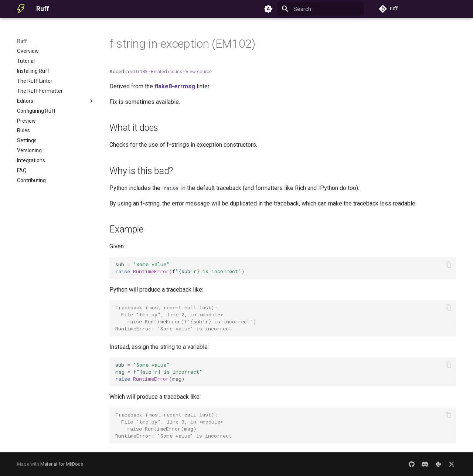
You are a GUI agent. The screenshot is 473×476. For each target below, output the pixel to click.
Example (126, 229)
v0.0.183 (139, 72)
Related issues (166, 72)
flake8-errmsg (175, 86)
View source (199, 72)
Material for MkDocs (62, 464)
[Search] (320, 9)
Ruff (22, 41)
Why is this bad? (141, 171)
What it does (134, 128)
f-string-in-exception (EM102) (182, 44)
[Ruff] (21, 9)
